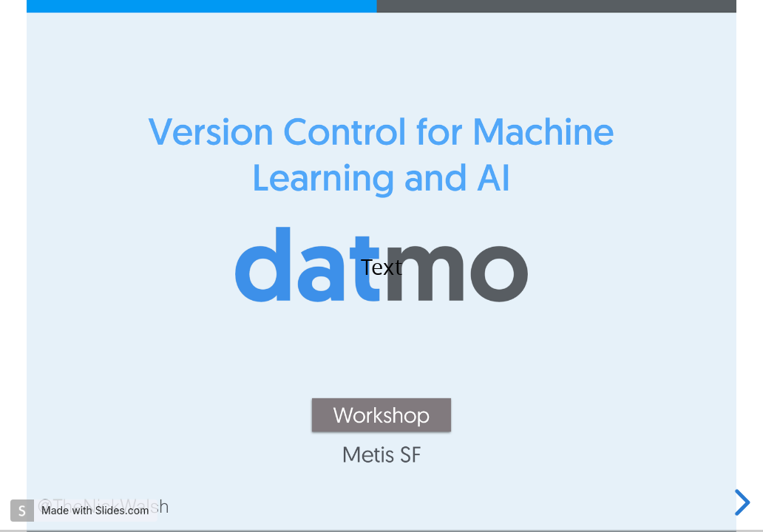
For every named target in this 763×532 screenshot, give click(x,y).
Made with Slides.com (95, 510)
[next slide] (740, 502)
